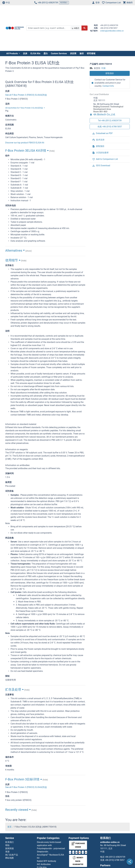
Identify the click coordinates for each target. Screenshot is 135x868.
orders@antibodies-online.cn (112, 31)
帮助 (7, 845)
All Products (12, 53)
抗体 (25, 53)
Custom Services (59, 53)
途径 (82, 53)
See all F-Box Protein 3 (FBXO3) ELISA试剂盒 (26, 95)
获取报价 (110, 73)
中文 (6, 3)
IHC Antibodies (44, 864)
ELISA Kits (35, 53)
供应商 (73, 53)
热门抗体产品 (12, 855)
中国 (103, 68)
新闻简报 (9, 848)
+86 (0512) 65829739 (46, 3)
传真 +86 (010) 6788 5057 (110, 127)
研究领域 (91, 53)
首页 (9, 827)
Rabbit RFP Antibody (47, 861)
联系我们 (64, 2)
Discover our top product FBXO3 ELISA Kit (25, 143)
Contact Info (108, 86)
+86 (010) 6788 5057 (115, 860)
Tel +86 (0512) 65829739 (110, 121)
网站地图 (9, 858)
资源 (7, 852)
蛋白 (46, 53)
